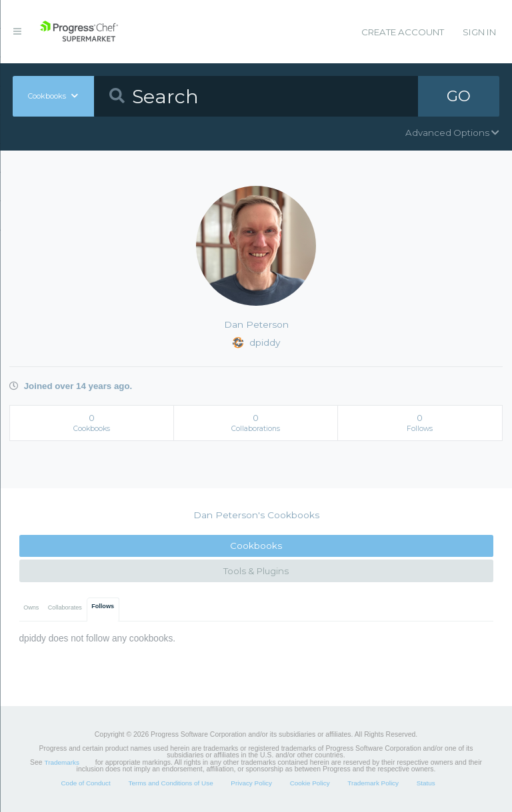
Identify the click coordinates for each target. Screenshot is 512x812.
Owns (31, 608)
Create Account (403, 32)
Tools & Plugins (256, 571)
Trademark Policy (373, 783)
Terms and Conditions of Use (170, 783)
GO (459, 96)
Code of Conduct (85, 783)
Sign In (479, 32)
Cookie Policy (310, 783)
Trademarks (62, 762)
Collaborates (65, 608)
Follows (103, 606)
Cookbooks (256, 546)
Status (426, 783)
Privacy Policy (251, 783)
